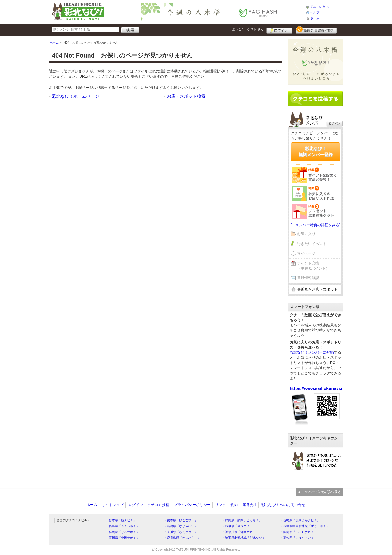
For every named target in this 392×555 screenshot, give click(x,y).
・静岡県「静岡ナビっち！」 (242, 520)
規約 (234, 505)
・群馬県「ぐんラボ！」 (123, 532)
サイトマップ (113, 505)
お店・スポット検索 (186, 96)
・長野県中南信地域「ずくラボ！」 (305, 526)
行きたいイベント (312, 244)
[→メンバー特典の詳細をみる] (316, 225)
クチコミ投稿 (158, 505)
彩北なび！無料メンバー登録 (315, 152)
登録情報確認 (308, 278)
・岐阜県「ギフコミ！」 (239, 526)
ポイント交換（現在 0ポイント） (313, 266)
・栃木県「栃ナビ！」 (121, 520)
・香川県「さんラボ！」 (181, 532)
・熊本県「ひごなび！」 (181, 520)
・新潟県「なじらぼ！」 (181, 526)
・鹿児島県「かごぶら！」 (182, 538)
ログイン (279, 30)
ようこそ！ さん (248, 29)
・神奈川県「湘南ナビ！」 (240, 532)
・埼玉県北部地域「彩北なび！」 (245, 538)
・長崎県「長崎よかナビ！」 (300, 520)
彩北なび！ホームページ (76, 96)
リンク (221, 505)
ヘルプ (315, 12)
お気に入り (306, 234)
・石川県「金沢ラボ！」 (123, 538)
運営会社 (250, 505)
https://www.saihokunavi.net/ (319, 388)
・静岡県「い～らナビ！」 (299, 532)
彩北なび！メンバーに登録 (312, 352)
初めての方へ (319, 7)
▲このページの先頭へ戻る (319, 492)
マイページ (306, 253)
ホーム (315, 18)
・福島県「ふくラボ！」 (123, 526)
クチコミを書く (315, 99)
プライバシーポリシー (192, 505)
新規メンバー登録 (316, 30)
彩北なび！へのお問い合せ (283, 505)
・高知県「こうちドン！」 (299, 538)
